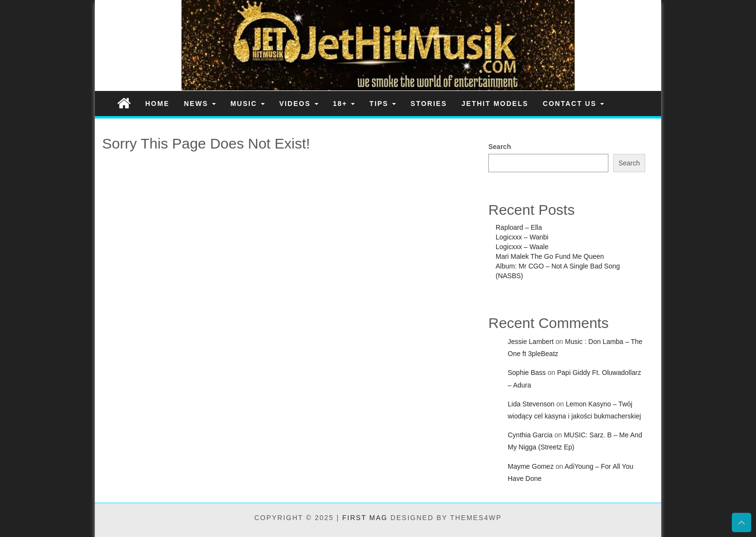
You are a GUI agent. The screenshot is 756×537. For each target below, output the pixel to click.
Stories (429, 104)
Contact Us (574, 104)
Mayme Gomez (531, 466)
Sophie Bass (527, 373)
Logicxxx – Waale (522, 247)
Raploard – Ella (519, 227)
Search (500, 147)
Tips (383, 104)
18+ (344, 104)
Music (248, 104)
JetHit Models (495, 104)
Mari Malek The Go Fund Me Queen (550, 256)
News (200, 104)
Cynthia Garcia (530, 435)
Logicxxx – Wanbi (522, 237)
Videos (299, 104)
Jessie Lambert (531, 342)
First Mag (365, 518)
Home (157, 104)
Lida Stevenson (531, 404)
